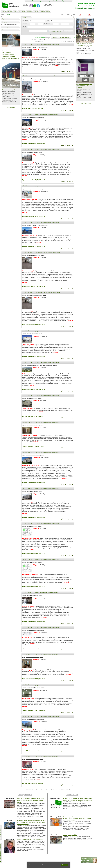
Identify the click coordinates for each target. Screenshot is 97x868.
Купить (4, 30)
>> (65, 42)
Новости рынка (72, 795)
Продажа (10, 12)
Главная (3, 14)
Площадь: (25, 24)
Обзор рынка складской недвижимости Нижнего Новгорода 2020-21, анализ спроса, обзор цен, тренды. (31, 800)
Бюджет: (48, 24)
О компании (22, 12)
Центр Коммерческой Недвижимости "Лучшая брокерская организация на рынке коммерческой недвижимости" (11, 55)
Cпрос (15, 12)
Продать (4, 22)
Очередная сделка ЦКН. (70, 835)
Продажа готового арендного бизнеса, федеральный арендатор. (84, 86)
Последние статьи (25, 795)
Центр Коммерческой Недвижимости (14, 5)
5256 (90, 15)
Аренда (4, 12)
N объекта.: (25, 31)
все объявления (11, 107)
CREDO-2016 (6, 49)
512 (80, 15)
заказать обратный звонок (89, 8)
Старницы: (38, 42)
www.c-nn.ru (79, 8)
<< (42, 42)
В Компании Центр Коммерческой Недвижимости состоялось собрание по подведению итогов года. (78, 799)
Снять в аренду (6, 27)
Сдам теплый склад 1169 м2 (10, 90)
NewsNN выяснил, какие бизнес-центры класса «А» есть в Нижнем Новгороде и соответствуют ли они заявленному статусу (32, 822)
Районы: (25, 26)
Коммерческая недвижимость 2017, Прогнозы (30, 839)
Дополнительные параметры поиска (47, 34)
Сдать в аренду (6, 19)
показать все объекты (40, 37)
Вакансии (29, 12)
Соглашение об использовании (51, 865)
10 (61, 42)
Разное (48, 12)
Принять (65, 865)
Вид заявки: (25, 20)
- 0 (60, 38)
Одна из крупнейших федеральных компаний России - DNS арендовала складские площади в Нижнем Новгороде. (77, 818)
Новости (36, 12)
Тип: (48, 20)
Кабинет (42, 12)
